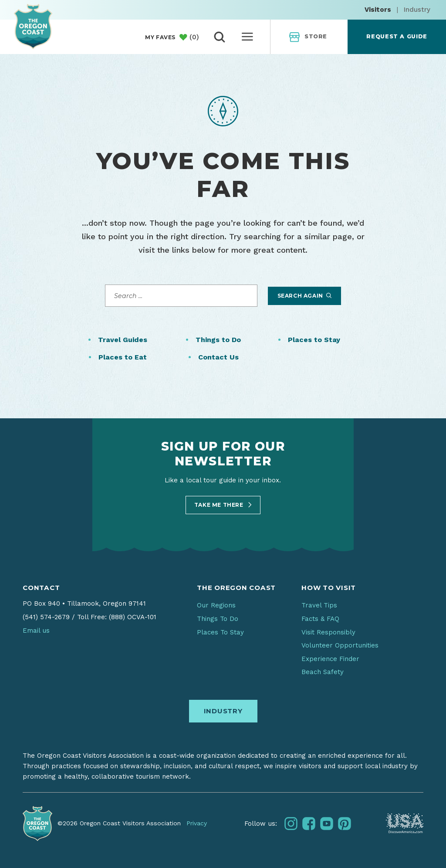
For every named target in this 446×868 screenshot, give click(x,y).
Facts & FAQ (320, 619)
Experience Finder (330, 659)
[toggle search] (220, 37)
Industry (417, 10)
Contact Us (218, 357)
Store (308, 37)
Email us (36, 631)
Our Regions (216, 605)
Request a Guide (397, 36)
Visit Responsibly (328, 632)
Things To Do (218, 619)
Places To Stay (220, 632)
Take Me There (223, 505)
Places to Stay (314, 340)
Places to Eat (123, 357)
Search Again (305, 296)
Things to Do (218, 340)
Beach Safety (323, 672)
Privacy (197, 823)
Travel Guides (123, 340)
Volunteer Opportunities (340, 645)
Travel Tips (319, 605)
